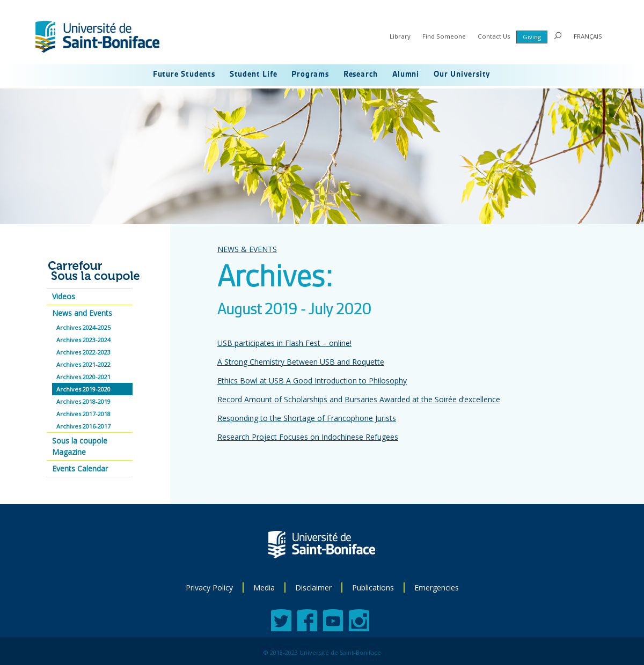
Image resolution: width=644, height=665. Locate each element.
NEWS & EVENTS (247, 249)
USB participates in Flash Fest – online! (284, 343)
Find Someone (444, 36)
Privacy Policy (209, 588)
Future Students (184, 75)
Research (361, 75)
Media (264, 588)
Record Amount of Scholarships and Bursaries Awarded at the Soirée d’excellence (359, 399)
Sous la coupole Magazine (80, 446)
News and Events (82, 313)
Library (400, 36)
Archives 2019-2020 (83, 389)
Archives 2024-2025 (83, 327)
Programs (310, 75)
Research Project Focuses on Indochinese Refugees (308, 437)
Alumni (406, 75)
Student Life (254, 75)
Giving (532, 37)
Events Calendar (80, 468)
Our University (462, 75)
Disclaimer (313, 588)
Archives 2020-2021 (83, 377)
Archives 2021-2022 (83, 364)
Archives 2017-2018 (83, 414)
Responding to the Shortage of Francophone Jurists (307, 418)
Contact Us (494, 36)
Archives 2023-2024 (83, 340)
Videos (64, 296)
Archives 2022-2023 (83, 352)
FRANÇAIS (588, 36)
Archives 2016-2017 (83, 426)
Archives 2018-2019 (83, 401)
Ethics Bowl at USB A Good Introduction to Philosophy (312, 380)
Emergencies (437, 588)
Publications (373, 588)
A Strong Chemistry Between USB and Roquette (301, 362)
